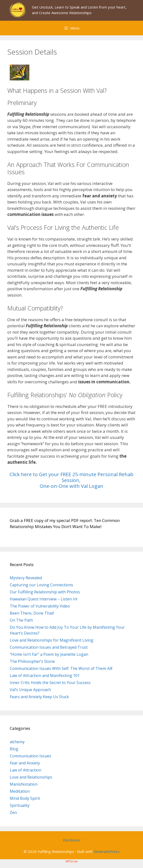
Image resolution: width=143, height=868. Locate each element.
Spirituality (20, 805)
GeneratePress (107, 851)
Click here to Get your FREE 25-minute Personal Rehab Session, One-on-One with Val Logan (71, 480)
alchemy (17, 742)
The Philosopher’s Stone (32, 661)
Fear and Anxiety (25, 763)
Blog (14, 749)
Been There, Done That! (32, 613)
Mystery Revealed (26, 578)
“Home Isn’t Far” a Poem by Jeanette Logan (49, 654)
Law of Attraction (25, 770)
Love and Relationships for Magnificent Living (52, 640)
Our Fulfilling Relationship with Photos (45, 592)
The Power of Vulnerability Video (40, 606)
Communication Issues (30, 756)
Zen (13, 812)
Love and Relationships (31, 777)
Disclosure (72, 840)
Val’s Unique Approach (30, 690)
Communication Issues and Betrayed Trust (49, 647)
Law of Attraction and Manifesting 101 (45, 675)
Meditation (20, 791)
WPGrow (71, 861)
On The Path (21, 620)
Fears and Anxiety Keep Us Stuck (39, 697)
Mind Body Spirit (25, 798)
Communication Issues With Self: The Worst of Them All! (61, 668)
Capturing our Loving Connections (41, 585)
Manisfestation (24, 784)
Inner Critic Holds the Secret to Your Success (50, 683)
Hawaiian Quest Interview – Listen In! (43, 599)
